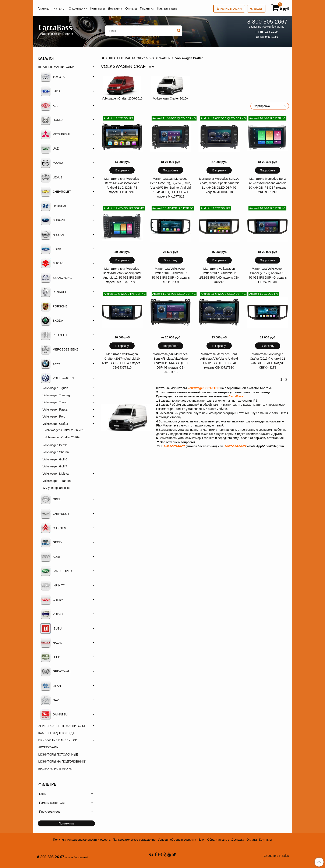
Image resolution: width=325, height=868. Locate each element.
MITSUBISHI (55, 134)
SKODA (52, 321)
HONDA (52, 120)
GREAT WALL (56, 671)
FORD (51, 249)
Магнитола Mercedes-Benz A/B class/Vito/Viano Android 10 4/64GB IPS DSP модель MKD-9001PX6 (268, 185)
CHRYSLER (55, 514)
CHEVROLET (56, 192)
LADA (51, 91)
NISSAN (52, 235)
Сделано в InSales (276, 856)
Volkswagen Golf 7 (55, 466)
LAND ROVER (56, 571)
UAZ (50, 149)
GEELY (52, 542)
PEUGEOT (54, 335)
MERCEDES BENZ (59, 349)
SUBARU (53, 220)
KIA (49, 106)
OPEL (51, 499)
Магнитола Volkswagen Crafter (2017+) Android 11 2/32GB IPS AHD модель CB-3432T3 (219, 275)
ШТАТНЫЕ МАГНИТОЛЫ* (127, 58)
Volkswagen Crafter (55, 424)
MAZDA (52, 163)
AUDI (50, 557)
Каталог (60, 8)
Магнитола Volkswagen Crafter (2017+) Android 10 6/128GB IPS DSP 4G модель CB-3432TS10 (122, 361)
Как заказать (167, 8)
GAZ (50, 700)
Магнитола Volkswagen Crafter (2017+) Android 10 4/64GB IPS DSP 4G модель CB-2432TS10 (268, 275)
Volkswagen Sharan (56, 452)
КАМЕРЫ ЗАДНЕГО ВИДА (56, 733)
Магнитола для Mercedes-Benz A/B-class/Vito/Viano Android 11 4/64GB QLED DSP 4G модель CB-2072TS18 (171, 363)
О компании (78, 8)
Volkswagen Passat (55, 409)
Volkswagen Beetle (55, 445)
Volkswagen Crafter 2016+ (171, 98)
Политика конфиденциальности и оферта (82, 840)
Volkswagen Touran (55, 402)
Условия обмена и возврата (177, 840)
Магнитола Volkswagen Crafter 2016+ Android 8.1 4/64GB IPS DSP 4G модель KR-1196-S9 (171, 275)
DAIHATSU (54, 714)
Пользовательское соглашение (134, 840)
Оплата (131, 8)
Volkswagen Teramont (57, 481)
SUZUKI (52, 263)
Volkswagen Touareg (56, 395)
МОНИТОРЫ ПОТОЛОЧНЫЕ (58, 754)
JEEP (50, 657)
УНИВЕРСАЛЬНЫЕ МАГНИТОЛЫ (62, 726)
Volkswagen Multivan (56, 474)
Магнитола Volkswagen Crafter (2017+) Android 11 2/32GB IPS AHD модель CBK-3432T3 (268, 361)
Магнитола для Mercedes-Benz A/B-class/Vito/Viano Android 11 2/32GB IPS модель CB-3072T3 (122, 185)
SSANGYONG (56, 278)
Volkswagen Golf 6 (55, 459)
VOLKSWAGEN (160, 58)
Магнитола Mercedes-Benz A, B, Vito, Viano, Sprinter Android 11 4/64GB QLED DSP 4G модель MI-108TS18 (219, 185)
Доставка (115, 8)
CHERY (52, 600)
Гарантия (147, 8)
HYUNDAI (53, 206)
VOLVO (52, 614)
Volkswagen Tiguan (55, 388)
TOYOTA (53, 77)
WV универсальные (56, 488)
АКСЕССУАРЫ (49, 747)
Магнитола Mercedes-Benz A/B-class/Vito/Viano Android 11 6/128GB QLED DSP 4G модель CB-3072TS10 (219, 361)
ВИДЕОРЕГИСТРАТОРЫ (55, 769)
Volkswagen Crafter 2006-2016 (122, 98)
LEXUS (52, 177)
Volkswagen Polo (54, 416)
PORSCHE (54, 306)
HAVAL (51, 643)
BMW (50, 364)
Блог (202, 840)
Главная (44, 8)
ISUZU (51, 628)
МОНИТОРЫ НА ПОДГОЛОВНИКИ (62, 761)
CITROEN (53, 528)
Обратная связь (218, 840)
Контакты (98, 8)
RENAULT (53, 292)
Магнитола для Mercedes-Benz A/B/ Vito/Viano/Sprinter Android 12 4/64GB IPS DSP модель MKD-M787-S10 (122, 275)
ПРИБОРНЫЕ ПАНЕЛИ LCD (58, 740)
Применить (66, 823)
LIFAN (51, 686)
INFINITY (53, 585)
